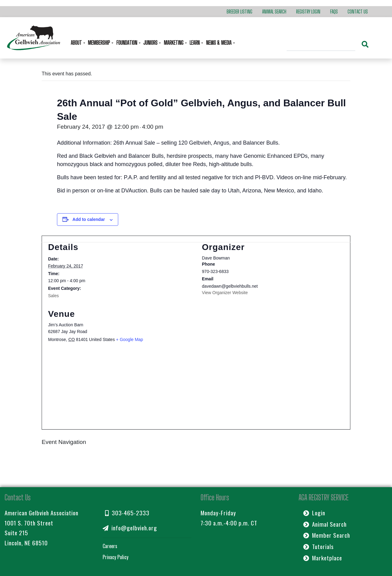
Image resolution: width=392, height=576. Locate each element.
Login (314, 513)
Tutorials (318, 546)
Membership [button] (100, 43)
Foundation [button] (127, 43)
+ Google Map (130, 339)
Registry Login (308, 11)
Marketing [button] (174, 43)
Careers (110, 546)
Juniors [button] (151, 43)
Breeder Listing (239, 11)
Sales (53, 296)
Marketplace (323, 558)
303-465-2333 (127, 513)
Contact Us (358, 11)
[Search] (321, 45)
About (77, 43)
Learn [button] (195, 43)
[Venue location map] (196, 389)
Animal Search (274, 11)
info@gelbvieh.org (130, 528)
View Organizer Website (225, 293)
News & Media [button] (219, 43)
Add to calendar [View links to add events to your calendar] (89, 219)
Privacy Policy (115, 557)
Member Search (327, 535)
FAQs (334, 11)
